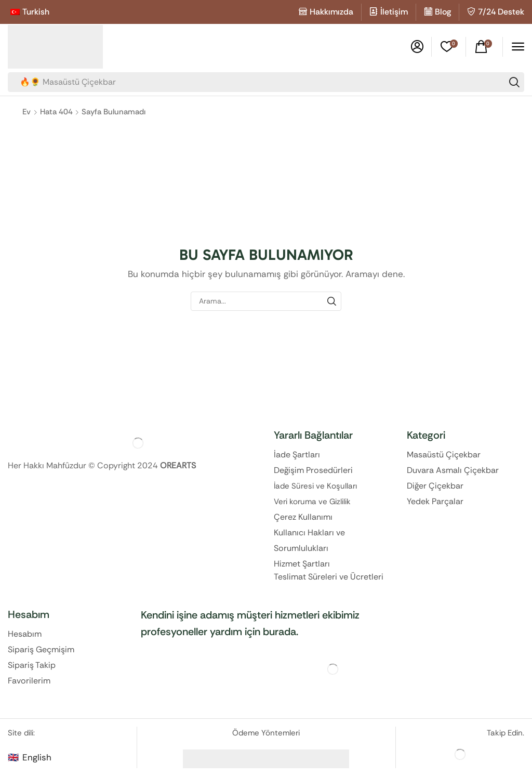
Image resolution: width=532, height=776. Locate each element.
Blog (443, 12)
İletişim (394, 12)
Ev (26, 112)
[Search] (514, 82)
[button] (417, 47)
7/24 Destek (501, 12)
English (37, 757)
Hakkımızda (331, 12)
